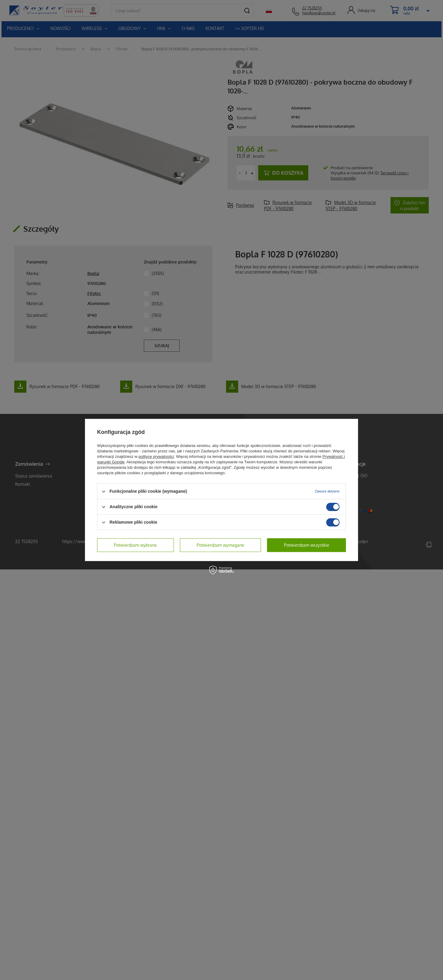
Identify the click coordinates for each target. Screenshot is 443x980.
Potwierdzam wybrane (135, 545)
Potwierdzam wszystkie (307, 545)
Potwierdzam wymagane (220, 545)
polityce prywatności (156, 456)
